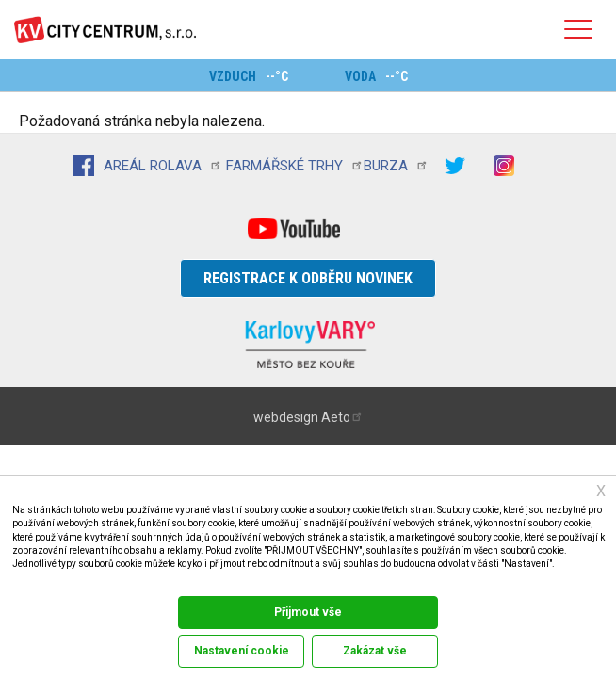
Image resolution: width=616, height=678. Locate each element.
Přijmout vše (308, 612)
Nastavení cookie (242, 651)
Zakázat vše (375, 651)
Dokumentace (36, 583)
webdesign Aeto (308, 417)
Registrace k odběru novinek (308, 278)
